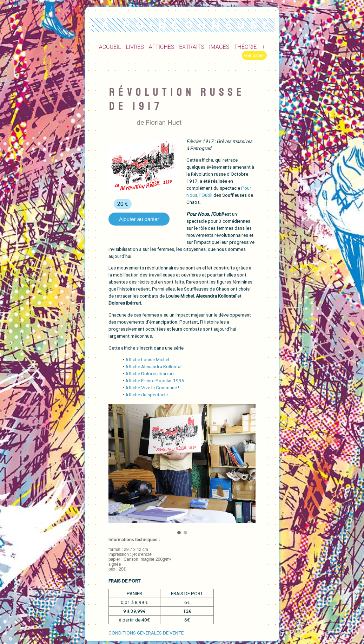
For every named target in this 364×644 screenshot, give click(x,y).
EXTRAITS (192, 47)
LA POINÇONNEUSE (182, 25)
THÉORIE (245, 47)
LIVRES (135, 47)
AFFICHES (162, 47)
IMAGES (219, 47)
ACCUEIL (110, 47)
